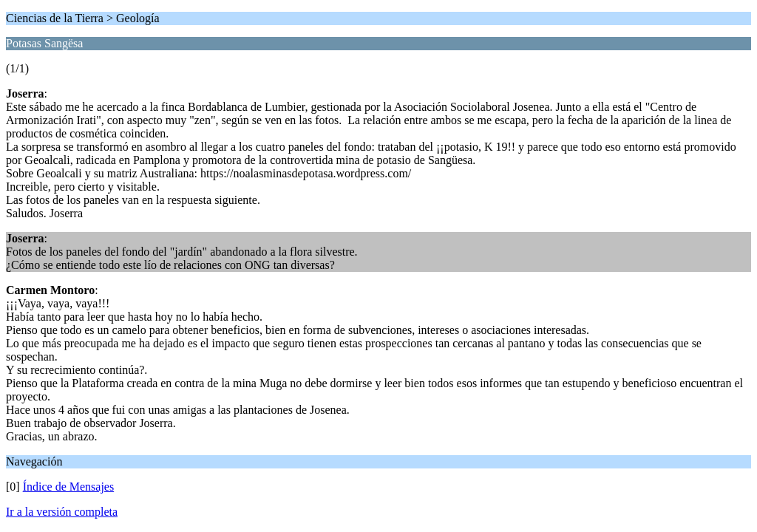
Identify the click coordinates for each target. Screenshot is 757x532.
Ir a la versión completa (62, 512)
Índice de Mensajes (69, 487)
